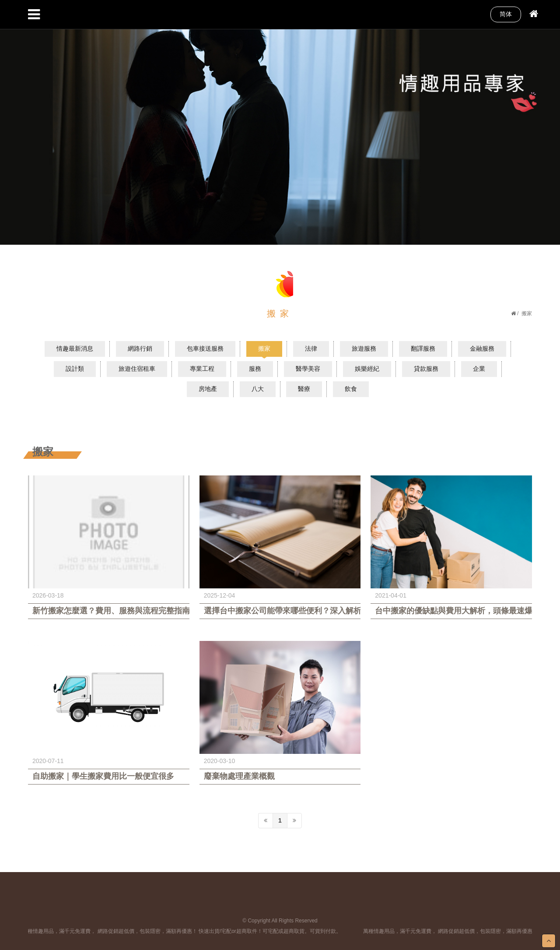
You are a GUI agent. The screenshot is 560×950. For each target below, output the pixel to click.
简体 (506, 14)
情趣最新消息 (75, 348)
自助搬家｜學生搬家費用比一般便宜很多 (103, 776)
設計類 (75, 369)
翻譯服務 (423, 348)
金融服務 (482, 348)
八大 (258, 389)
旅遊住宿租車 (137, 369)
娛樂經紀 (367, 369)
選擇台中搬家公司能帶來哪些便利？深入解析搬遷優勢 (280, 611)
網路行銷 (140, 348)
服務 (255, 369)
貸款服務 (426, 369)
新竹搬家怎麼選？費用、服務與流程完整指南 (109, 611)
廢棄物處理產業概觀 (239, 776)
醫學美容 (308, 369)
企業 (479, 369)
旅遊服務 (364, 348)
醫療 (304, 389)
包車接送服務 (205, 348)
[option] (280, 122)
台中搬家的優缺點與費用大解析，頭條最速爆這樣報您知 (451, 611)
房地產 (208, 389)
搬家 (264, 348)
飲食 (351, 389)
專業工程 (202, 369)
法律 (311, 348)
